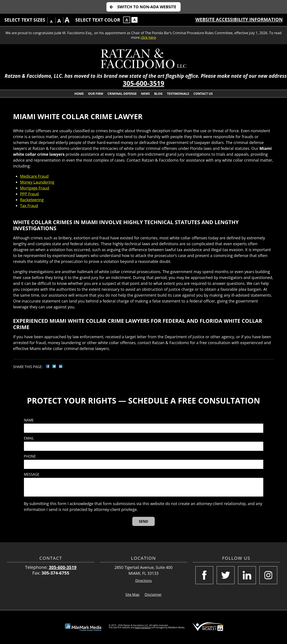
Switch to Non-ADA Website (147, 7)
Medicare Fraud (34, 176)
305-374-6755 (55, 573)
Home (79, 94)
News (145, 94)
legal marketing (143, 627)
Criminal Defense (122, 94)
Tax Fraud (29, 206)
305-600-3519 (143, 83)
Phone (30, 456)
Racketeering (32, 200)
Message (32, 474)
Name (29, 420)
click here (148, 37)
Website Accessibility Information (239, 19)
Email (29, 438)
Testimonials (178, 94)
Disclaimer (153, 595)
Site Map (132, 595)
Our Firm (96, 94)
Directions (144, 581)
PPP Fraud (29, 194)
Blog (158, 94)
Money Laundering (37, 182)
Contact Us (203, 94)
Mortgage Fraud (35, 188)
